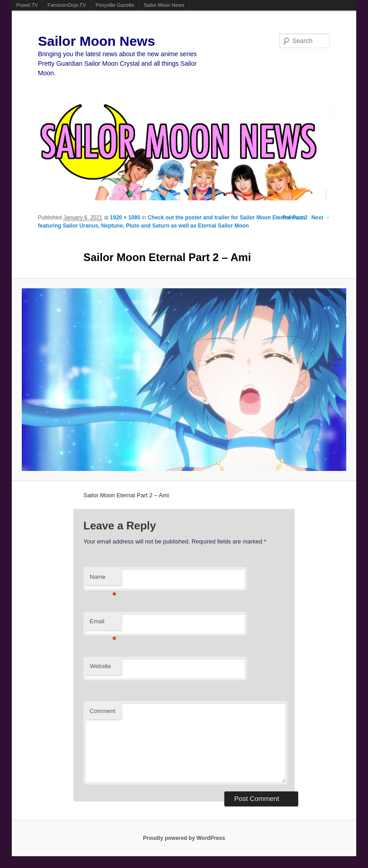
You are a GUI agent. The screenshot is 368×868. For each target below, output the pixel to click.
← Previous (291, 218)
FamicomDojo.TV (67, 5)
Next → (321, 218)
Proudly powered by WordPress (184, 838)
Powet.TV (27, 5)
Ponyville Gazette (115, 5)
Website (100, 666)
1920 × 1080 (125, 218)
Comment (102, 711)
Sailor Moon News (164, 5)
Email (103, 624)
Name (103, 579)
